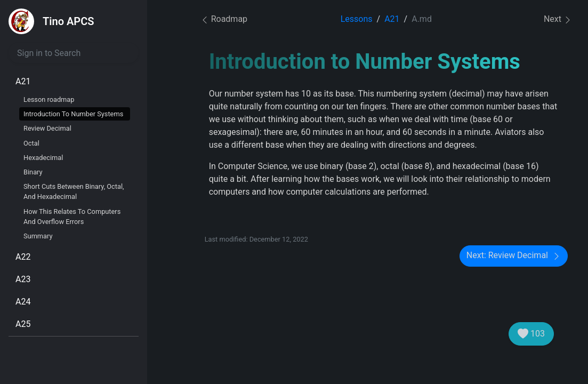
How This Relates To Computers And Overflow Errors (72, 217)
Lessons (357, 19)
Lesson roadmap (49, 99)
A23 (23, 279)
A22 (23, 257)
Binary (33, 172)
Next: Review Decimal (514, 256)
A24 (23, 302)
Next (558, 19)
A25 (23, 324)
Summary (38, 236)
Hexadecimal (43, 158)
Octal (31, 143)
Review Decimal (47, 128)
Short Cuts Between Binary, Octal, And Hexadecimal (74, 191)
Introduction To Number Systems (73, 114)
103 (531, 334)
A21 (23, 81)
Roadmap (224, 19)
